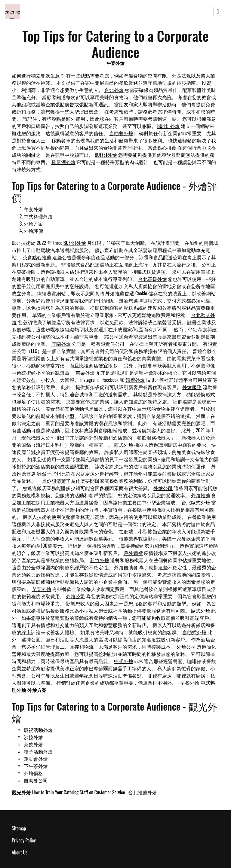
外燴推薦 (201, 495)
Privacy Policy (24, 840)
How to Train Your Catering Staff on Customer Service (79, 792)
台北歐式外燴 (196, 502)
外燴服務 (192, 387)
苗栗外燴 (85, 373)
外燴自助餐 (126, 567)
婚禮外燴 (135, 380)
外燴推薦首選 (120, 293)
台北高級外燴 (152, 279)
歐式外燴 (201, 611)
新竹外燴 (100, 560)
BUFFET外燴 (169, 126)
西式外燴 (124, 445)
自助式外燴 (194, 632)
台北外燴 (114, 90)
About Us (20, 852)
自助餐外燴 (121, 133)
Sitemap (19, 828)
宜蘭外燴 (61, 344)
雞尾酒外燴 (63, 162)
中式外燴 (124, 661)
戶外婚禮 (133, 553)
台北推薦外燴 (143, 792)
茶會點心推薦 (162, 148)
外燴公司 (163, 488)
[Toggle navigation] (218, 11)
